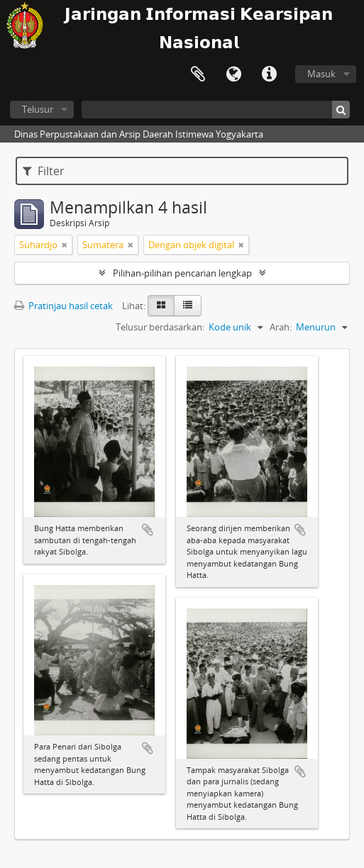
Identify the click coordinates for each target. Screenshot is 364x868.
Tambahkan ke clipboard (148, 530)
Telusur (38, 109)
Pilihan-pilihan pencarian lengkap (182, 273)
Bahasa (233, 74)
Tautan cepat (269, 74)
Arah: (281, 327)
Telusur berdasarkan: (160, 327)
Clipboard (198, 74)
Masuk (321, 74)
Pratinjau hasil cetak (64, 306)
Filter (44, 171)
